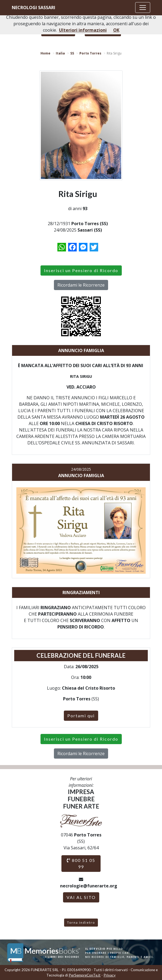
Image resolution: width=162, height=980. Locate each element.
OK (116, 30)
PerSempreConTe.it (85, 975)
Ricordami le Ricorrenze (81, 285)
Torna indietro (81, 922)
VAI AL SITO (81, 897)
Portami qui (81, 716)
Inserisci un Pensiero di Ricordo (81, 270)
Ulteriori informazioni (83, 30)
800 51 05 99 (81, 863)
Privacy (110, 975)
